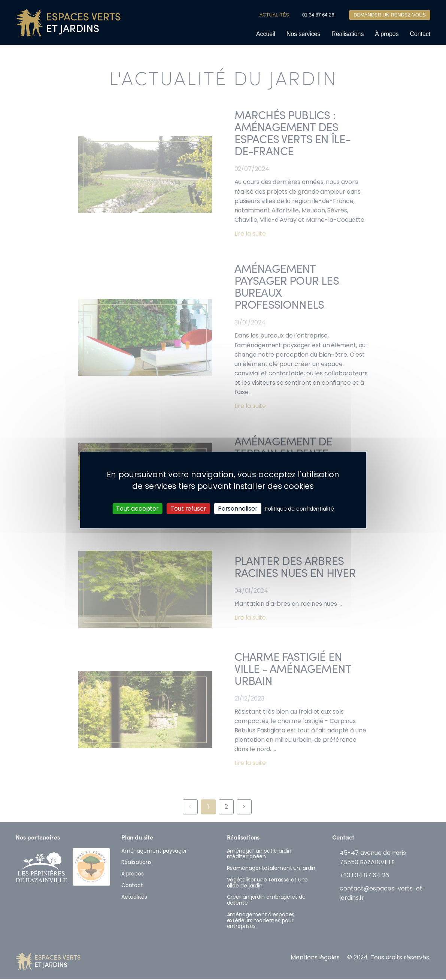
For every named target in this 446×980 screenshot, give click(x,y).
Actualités (274, 15)
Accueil (266, 34)
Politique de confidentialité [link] (299, 509)
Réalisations (348, 34)
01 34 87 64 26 (318, 15)
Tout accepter (137, 509)
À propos (387, 34)
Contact (420, 34)
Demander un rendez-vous (390, 16)
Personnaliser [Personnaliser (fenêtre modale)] (238, 509)
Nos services (303, 34)
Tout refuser (188, 509)
